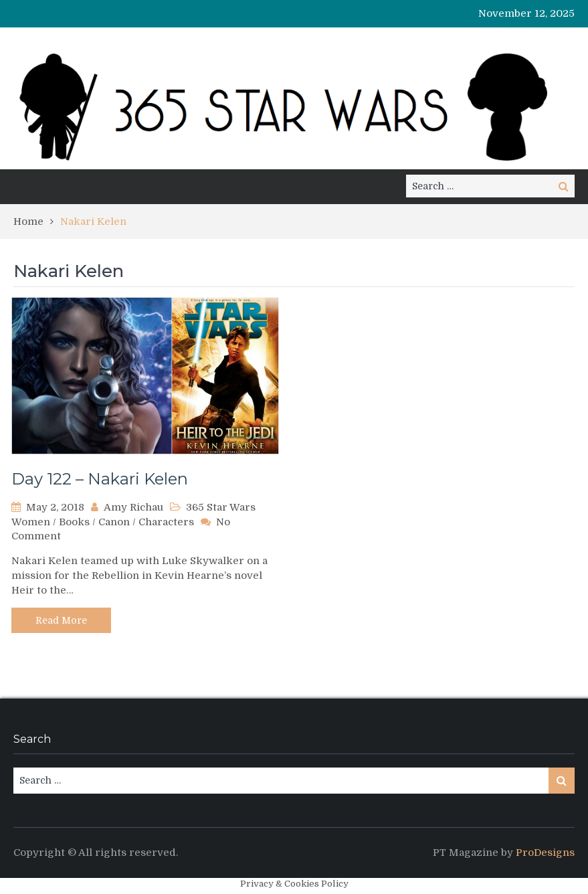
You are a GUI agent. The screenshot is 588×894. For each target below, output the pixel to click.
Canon (114, 522)
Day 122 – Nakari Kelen (100, 479)
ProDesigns (545, 853)
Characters (166, 522)
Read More (61, 620)
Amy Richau (133, 507)
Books (74, 522)
